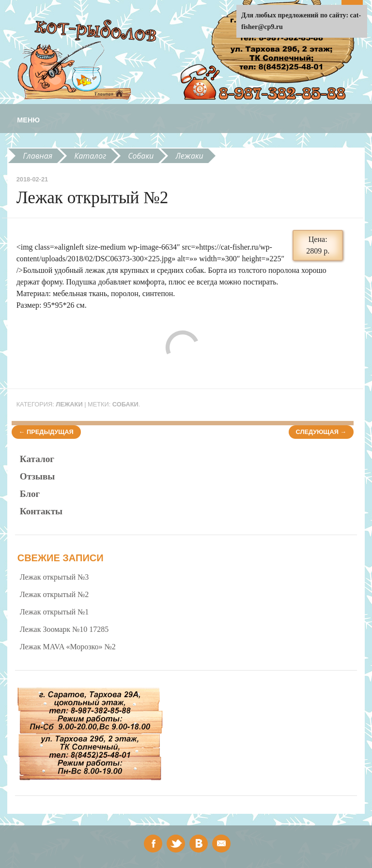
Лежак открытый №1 (54, 612)
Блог (30, 494)
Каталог (90, 156)
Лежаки (189, 156)
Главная (38, 156)
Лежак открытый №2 (54, 594)
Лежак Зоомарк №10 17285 (64, 629)
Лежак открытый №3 (54, 577)
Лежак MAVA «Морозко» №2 (68, 647)
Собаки (141, 156)
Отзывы (38, 476)
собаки (125, 404)
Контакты (41, 511)
